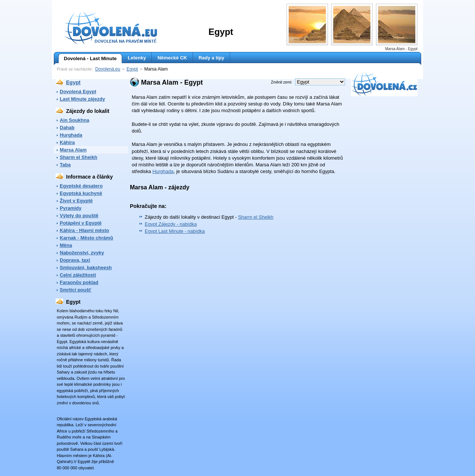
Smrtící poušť (76, 290)
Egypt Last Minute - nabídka (175, 231)
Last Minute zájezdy (82, 99)
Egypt (132, 69)
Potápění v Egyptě (81, 223)
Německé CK (172, 58)
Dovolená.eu (108, 69)
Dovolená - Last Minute (87, 59)
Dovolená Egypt (78, 92)
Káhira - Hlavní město (84, 230)
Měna (66, 245)
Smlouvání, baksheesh (86, 268)
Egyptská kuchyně (81, 193)
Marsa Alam (73, 150)
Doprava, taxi (75, 260)
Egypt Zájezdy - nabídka (171, 224)
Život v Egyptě (76, 201)
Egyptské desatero (81, 186)
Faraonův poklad (79, 282)
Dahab (67, 128)
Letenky (137, 58)
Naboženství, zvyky (82, 253)
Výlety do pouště (79, 216)
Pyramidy (71, 208)
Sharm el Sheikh (78, 157)
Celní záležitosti (78, 275)
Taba (65, 165)
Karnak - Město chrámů (86, 238)
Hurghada (71, 135)
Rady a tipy (211, 58)
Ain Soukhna (74, 120)
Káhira (67, 142)
